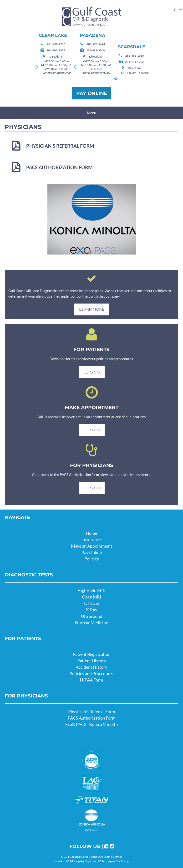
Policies (92, 559)
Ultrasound (92, 616)
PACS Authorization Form (59, 167)
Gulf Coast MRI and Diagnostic (91, 17)
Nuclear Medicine (91, 623)
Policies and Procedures (92, 673)
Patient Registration (92, 654)
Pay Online (92, 93)
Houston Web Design (68, 861)
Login (107, 857)
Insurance (92, 539)
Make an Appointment (92, 546)
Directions (56, 56)
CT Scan (92, 603)
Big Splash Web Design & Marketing (107, 861)
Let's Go (92, 372)
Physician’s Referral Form (60, 146)
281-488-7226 (56, 44)
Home (91, 533)
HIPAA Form (91, 680)
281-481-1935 (135, 56)
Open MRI (92, 597)
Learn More (92, 309)
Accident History (91, 667)
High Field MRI (91, 590)
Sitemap (117, 857)
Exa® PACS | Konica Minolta (91, 724)
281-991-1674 (96, 44)
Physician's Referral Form (92, 711)
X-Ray (92, 610)
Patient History (92, 661)
